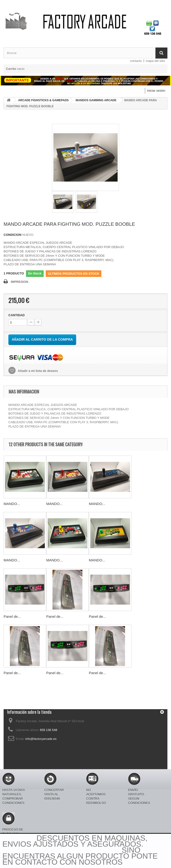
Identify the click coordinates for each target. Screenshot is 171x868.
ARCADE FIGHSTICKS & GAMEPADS (43, 100)
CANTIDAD (17, 315)
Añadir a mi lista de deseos (37, 371)
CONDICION (12, 235)
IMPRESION (20, 282)
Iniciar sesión (156, 91)
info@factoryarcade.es (41, 739)
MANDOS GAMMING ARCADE (96, 100)
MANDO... (12, 504)
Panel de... (12, 616)
